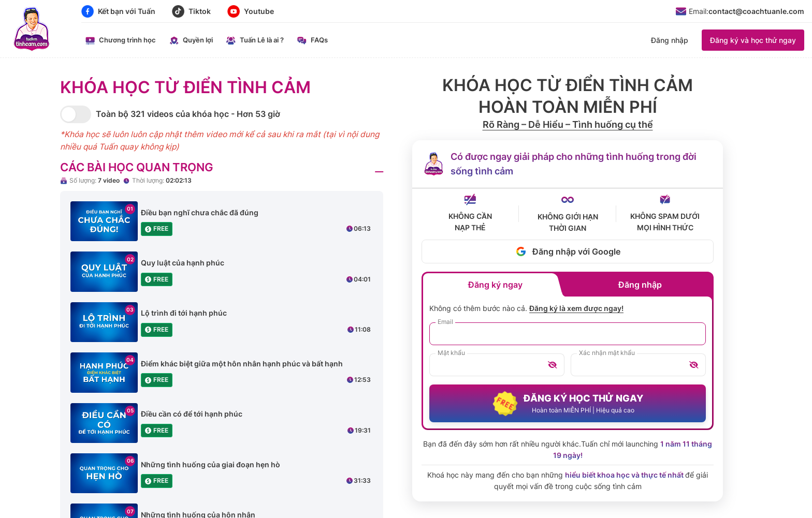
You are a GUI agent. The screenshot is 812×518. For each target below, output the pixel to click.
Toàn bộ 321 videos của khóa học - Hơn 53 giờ (188, 114)
